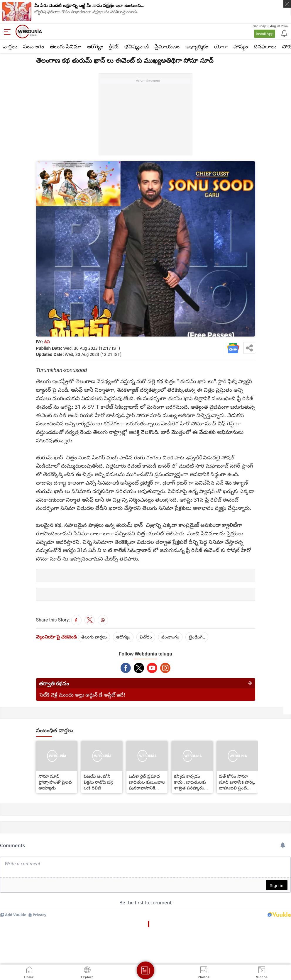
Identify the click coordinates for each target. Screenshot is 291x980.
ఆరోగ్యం (95, 46)
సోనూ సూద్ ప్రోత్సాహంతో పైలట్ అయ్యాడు (55, 782)
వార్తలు (10, 46)
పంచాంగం (34, 46)
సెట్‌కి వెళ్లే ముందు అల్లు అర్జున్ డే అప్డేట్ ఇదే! (83, 695)
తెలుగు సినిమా (65, 46)
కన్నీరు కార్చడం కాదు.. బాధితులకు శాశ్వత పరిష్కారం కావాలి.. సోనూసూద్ (192, 782)
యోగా (221, 46)
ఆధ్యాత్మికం (197, 46)
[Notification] (284, 33)
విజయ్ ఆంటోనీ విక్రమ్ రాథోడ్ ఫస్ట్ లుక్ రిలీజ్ (99, 782)
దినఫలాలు (265, 46)
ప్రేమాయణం (167, 46)
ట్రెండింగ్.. (197, 637)
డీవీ (47, 342)
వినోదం (146, 637)
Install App (265, 34)
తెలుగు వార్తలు (94, 637)
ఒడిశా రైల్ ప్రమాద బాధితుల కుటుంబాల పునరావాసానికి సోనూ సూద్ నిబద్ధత (147, 782)
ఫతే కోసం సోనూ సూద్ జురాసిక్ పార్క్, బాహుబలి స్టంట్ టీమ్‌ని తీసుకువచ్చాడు (237, 782)
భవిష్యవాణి (137, 46)
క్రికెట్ (114, 46)
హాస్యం (241, 46)
